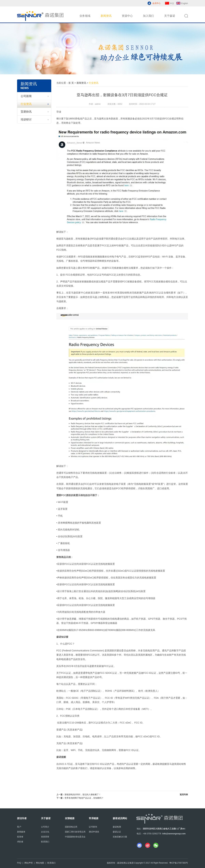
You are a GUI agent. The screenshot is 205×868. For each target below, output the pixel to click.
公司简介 (45, 827)
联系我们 (45, 842)
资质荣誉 (45, 837)
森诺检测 (117, 827)
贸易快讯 (35, 112)
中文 (169, 3)
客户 (19, 827)
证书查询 (93, 827)
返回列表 (184, 795)
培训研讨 (35, 119)
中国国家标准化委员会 (75, 837)
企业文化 (45, 832)
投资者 (20, 837)
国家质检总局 (71, 827)
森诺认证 (117, 832)
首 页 (71, 83)
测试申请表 (94, 832)
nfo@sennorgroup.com (174, 834)
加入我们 (148, 16)
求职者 (20, 842)
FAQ (19, 863)
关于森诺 (170, 16)
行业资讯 (35, 104)
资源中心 (127, 16)
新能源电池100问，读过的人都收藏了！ (83, 795)
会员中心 (156, 3)
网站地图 (40, 863)
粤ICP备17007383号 (179, 863)
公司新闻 (35, 96)
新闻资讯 (106, 16)
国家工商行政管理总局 (75, 832)
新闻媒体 (21, 832)
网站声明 (29, 863)
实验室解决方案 (120, 837)
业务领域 (85, 16)
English (182, 3)
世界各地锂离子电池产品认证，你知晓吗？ (84, 798)
